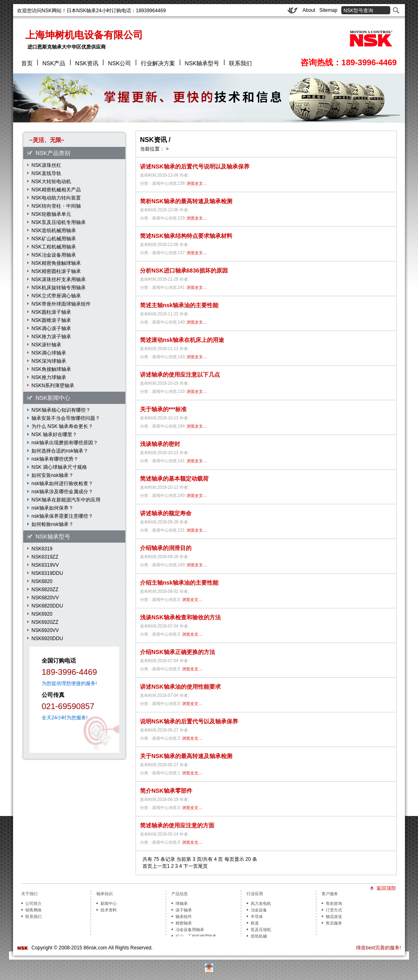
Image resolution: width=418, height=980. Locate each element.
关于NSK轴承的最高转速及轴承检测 (186, 756)
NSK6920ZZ (45, 622)
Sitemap (328, 10)
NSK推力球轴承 (49, 377)
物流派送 (334, 917)
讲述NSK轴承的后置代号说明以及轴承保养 (195, 166)
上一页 (160, 866)
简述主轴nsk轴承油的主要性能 (179, 305)
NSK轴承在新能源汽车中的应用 (66, 500)
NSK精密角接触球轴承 (56, 263)
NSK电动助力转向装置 (56, 198)
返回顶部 (386, 888)
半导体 (257, 917)
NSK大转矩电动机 (51, 182)
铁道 (255, 923)
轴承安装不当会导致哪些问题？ (66, 418)
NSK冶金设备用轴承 (54, 255)
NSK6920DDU (47, 639)
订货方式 (334, 910)
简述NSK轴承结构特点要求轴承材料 (186, 236)
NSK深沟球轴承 (49, 361)
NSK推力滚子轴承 (51, 337)
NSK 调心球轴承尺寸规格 (59, 467)
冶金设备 (259, 910)
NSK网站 (52, 11)
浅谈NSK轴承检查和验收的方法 (180, 617)
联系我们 (240, 63)
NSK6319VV (45, 565)
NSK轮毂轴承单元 (51, 214)
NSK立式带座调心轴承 (56, 296)
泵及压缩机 (261, 930)
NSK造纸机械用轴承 (54, 231)
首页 (27, 63)
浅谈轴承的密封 (160, 444)
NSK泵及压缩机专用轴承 (59, 222)
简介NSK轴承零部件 (166, 791)
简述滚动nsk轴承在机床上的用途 (182, 340)
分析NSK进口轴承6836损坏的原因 (184, 270)
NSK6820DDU (47, 606)
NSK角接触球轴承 (51, 369)
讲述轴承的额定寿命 (166, 513)
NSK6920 (42, 614)
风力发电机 (261, 904)
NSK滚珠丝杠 (46, 165)
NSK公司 (120, 63)
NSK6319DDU (47, 573)
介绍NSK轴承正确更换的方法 (178, 652)
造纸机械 (259, 936)
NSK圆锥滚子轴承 (51, 320)
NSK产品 (54, 63)
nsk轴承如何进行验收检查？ (62, 483)
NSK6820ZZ (45, 590)
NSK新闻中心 (53, 398)
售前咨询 (334, 904)
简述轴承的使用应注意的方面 (177, 825)
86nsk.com (96, 948)
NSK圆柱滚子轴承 (51, 312)
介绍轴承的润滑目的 (166, 548)
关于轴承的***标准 (163, 409)
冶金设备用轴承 (190, 930)
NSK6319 (42, 549)
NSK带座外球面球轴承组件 (61, 304)
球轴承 (182, 904)
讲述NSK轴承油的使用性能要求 (180, 687)
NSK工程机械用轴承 (54, 247)
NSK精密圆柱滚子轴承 (56, 271)
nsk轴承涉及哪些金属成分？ (62, 492)
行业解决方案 (158, 63)
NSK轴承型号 (202, 63)
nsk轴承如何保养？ (52, 508)
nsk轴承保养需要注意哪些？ (62, 516)
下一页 (191, 866)
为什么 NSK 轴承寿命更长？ (62, 426)
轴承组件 (184, 917)
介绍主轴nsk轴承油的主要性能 (179, 583)
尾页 (203, 866)
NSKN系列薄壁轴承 (53, 386)
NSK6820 (42, 581)
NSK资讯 (87, 63)
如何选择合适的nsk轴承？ (60, 451)
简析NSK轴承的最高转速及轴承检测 (186, 201)
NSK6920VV (45, 630)
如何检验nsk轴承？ (52, 524)
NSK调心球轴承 (49, 353)
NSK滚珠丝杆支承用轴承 (59, 279)
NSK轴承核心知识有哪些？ (61, 410)
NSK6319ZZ (45, 557)
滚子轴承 (184, 910)
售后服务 (334, 923)
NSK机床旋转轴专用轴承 (59, 288)
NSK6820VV (45, 598)
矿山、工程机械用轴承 (196, 936)
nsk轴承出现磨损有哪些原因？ (65, 443)
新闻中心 (109, 904)
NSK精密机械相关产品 (56, 190)
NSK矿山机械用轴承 (54, 239)
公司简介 (33, 904)
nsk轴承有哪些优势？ (55, 459)
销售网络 (33, 910)
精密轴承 (184, 923)
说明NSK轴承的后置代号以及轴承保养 (189, 721)
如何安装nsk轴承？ (52, 475)
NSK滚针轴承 (46, 345)
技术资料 (109, 910)
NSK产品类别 (53, 153)
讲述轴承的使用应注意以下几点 (180, 375)
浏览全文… (197, 183)
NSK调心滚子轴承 (51, 328)
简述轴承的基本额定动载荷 (174, 479)
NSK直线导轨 (46, 173)
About (309, 10)
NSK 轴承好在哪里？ (54, 435)
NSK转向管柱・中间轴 (56, 206)
